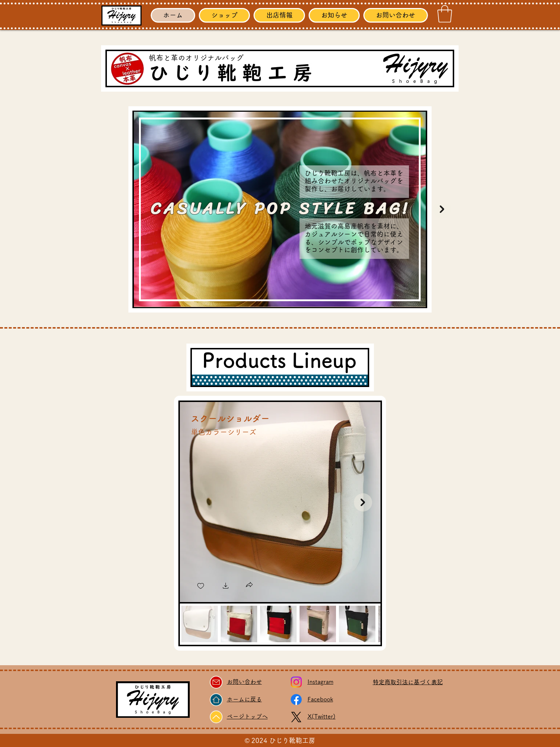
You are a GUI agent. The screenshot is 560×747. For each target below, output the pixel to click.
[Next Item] (442, 209)
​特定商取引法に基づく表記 (408, 682)
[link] (445, 14)
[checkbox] (201, 587)
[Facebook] (296, 700)
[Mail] (216, 682)
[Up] (216, 717)
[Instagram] (296, 682)
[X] (296, 717)
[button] (226, 587)
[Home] (216, 700)
